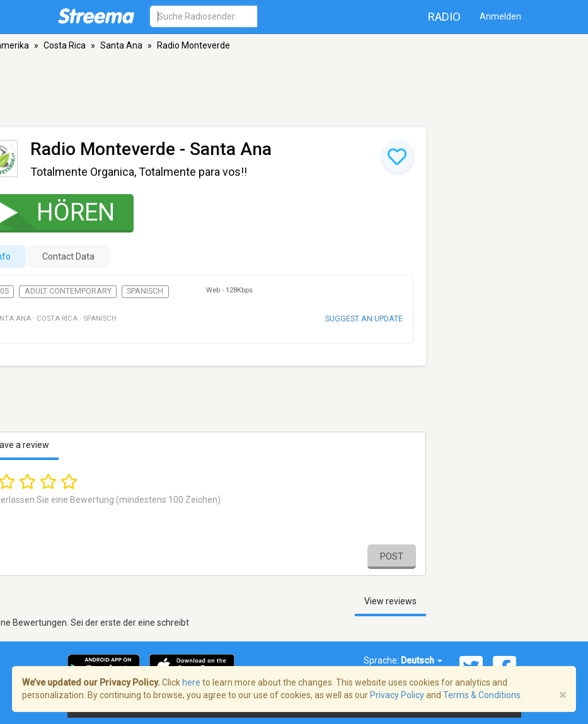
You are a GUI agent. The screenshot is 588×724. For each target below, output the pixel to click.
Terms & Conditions (482, 695)
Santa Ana (121, 45)
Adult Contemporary (68, 291)
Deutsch (422, 660)
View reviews (390, 601)
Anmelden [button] (500, 16)
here (191, 682)
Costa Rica (65, 45)
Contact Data (68, 256)
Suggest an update (364, 319)
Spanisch (145, 291)
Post (392, 556)
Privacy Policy (397, 695)
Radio (444, 17)
